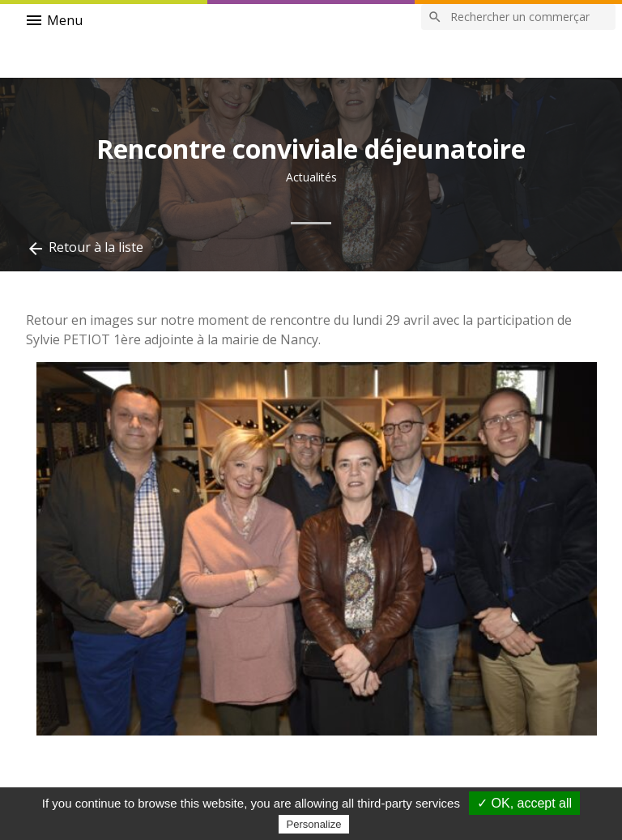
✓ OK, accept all (524, 803)
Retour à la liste (85, 248)
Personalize (314, 824)
